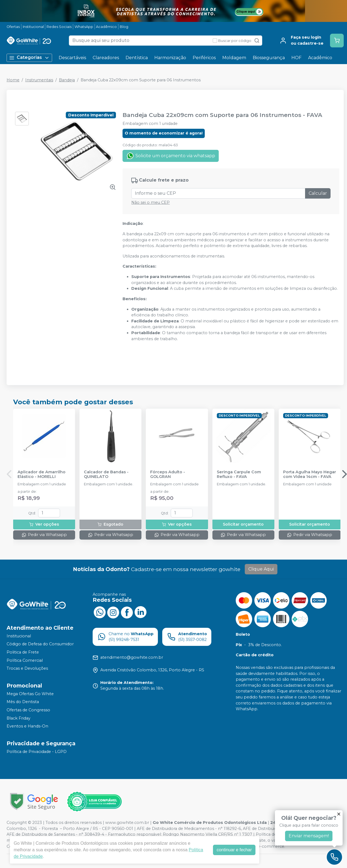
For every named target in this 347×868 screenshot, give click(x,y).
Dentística (137, 58)
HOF (296, 58)
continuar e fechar (234, 850)
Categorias (29, 58)
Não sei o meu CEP (150, 202)
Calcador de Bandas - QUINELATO (106, 474)
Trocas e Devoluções (27, 668)
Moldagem (234, 58)
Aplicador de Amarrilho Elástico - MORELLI (42, 474)
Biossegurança (269, 58)
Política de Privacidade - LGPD (37, 752)
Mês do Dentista (23, 702)
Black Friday (19, 718)
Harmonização (170, 58)
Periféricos (204, 58)
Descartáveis (72, 58)
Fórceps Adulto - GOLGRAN (168, 474)
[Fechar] (339, 814)
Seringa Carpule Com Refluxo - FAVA (239, 474)
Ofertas (13, 27)
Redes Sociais (59, 27)
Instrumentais (39, 80)
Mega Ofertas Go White (30, 694)
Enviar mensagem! (309, 836)
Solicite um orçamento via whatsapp (171, 156)
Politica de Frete (23, 652)
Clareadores (106, 58)
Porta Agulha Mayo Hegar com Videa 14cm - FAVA (310, 474)
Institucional (33, 27)
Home (13, 80)
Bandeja (67, 80)
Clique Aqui (261, 569)
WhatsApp (84, 27)
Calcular (318, 193)
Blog (124, 27)
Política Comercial (25, 660)
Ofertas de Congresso (28, 710)
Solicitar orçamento (243, 524)
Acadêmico (106, 27)
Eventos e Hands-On (27, 726)
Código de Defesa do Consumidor (40, 644)
